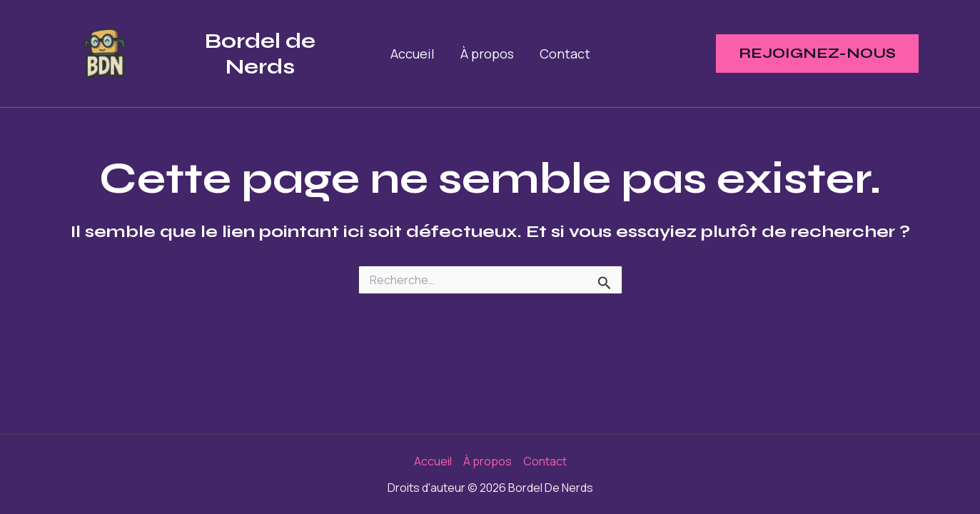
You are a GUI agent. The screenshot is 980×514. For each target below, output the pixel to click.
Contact (565, 54)
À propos (487, 54)
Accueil (413, 54)
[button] (817, 54)
